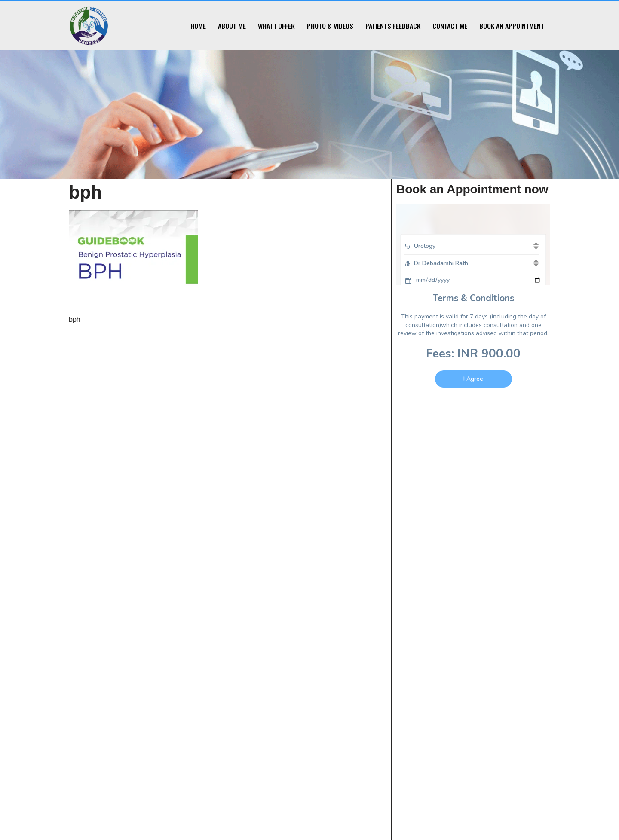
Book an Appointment (512, 26)
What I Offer (276, 26)
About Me (232, 26)
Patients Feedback (393, 26)
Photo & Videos (330, 26)
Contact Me (450, 26)
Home (198, 26)
